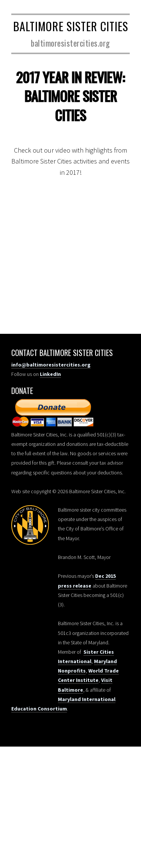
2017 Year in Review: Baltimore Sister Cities (70, 96)
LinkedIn (50, 374)
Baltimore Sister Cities (71, 26)
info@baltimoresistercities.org (51, 365)
